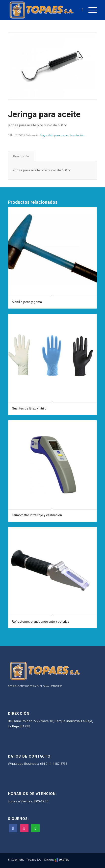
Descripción (21, 156)
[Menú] (90, 10)
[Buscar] (80, 10)
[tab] (21, 156)
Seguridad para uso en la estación (62, 135)
